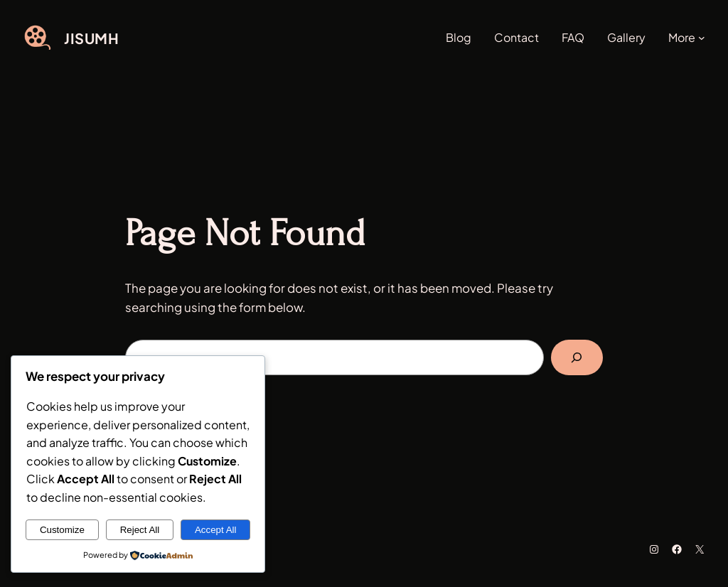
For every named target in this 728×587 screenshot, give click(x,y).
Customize (62, 530)
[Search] (577, 358)
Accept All (216, 530)
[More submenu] (702, 38)
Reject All (140, 530)
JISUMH (92, 38)
